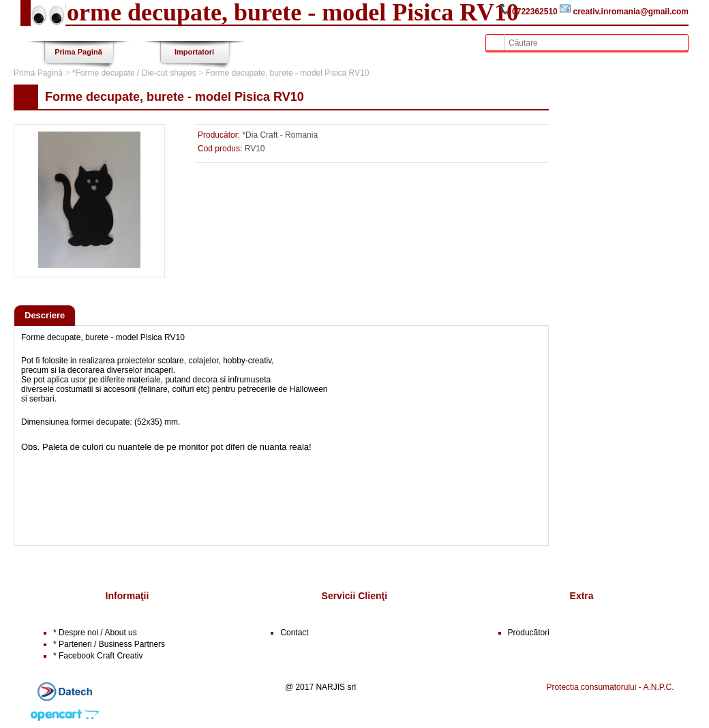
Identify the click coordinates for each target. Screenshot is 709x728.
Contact (294, 633)
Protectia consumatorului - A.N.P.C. (610, 687)
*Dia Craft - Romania (280, 135)
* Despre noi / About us (95, 633)
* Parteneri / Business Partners (109, 644)
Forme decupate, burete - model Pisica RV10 (288, 73)
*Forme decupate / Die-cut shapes (134, 73)
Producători (529, 633)
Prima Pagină (78, 52)
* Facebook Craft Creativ (98, 656)
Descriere (45, 315)
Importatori (194, 52)
